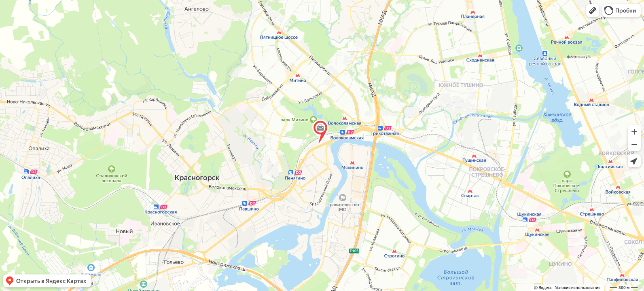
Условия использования (578, 288)
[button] (593, 11)
